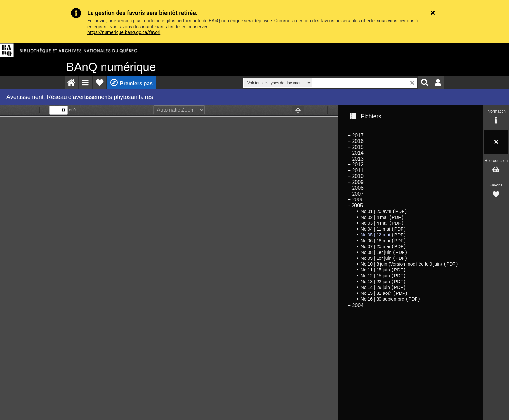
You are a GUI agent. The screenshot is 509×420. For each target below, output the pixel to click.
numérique (111, 67)
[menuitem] (71, 83)
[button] (85, 83)
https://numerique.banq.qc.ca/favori (124, 32)
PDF (400, 211)
